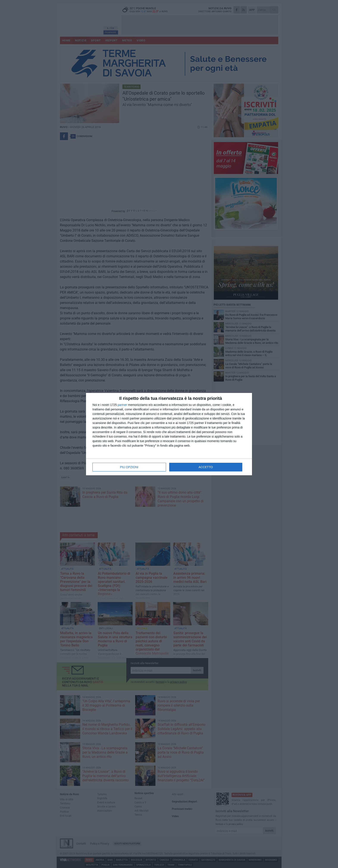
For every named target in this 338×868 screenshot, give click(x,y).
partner (122, 405)
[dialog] (169, 434)
